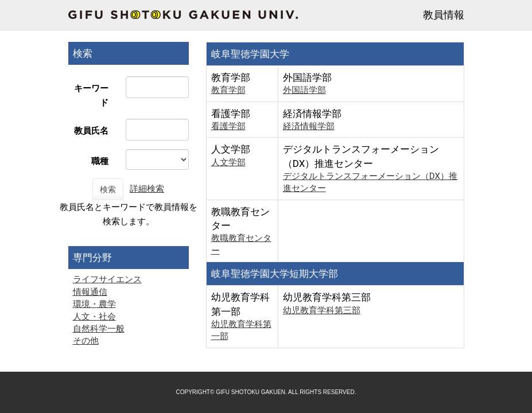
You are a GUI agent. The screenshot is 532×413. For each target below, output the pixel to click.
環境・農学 (94, 304)
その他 (86, 341)
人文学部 (228, 162)
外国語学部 (304, 90)
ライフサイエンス (107, 279)
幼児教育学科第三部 (322, 310)
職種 (100, 161)
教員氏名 (91, 131)
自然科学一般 (99, 329)
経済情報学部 (309, 126)
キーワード (91, 96)
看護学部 (228, 126)
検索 (108, 189)
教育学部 (228, 90)
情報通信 (90, 292)
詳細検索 (147, 189)
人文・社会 (94, 317)
